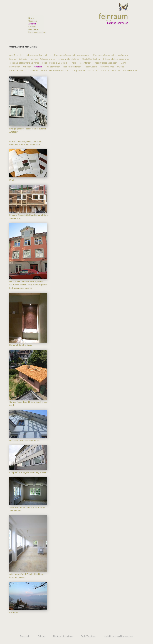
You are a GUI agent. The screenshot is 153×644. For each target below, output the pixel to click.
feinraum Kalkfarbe (18, 59)
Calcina (41, 636)
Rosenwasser (91, 67)
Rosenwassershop (35, 32)
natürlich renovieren (118, 23)
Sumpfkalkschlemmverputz (85, 71)
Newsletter (33, 29)
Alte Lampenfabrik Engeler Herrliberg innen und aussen (28, 574)
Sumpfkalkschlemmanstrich (55, 71)
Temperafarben (130, 71)
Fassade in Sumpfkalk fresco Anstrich (72, 55)
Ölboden (27, 67)
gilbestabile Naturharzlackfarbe (24, 63)
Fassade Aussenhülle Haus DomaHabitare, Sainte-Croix (29, 215)
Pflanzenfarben (53, 67)
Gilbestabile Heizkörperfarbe (116, 59)
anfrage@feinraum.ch (122, 636)
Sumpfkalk (33, 71)
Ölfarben (38, 67)
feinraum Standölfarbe (68, 59)
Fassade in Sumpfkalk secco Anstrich (111, 55)
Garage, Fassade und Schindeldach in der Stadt (28, 402)
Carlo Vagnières (88, 636)
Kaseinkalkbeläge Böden (106, 63)
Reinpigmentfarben (72, 67)
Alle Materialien (17, 55)
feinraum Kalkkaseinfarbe (43, 59)
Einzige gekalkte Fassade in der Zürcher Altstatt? (28, 129)
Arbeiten (32, 24)
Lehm (123, 63)
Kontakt (32, 26)
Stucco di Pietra (17, 71)
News (31, 18)
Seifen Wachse (107, 67)
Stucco (121, 67)
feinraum (113, 16)
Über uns (33, 21)
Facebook (25, 636)
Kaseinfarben (85, 63)
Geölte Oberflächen (91, 59)
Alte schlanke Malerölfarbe (39, 55)
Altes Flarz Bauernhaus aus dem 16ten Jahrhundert (28, 507)
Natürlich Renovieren (63, 636)
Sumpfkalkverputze (110, 71)
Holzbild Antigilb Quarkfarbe (55, 63)
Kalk (74, 63)
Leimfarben (15, 67)
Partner (109, 20)
